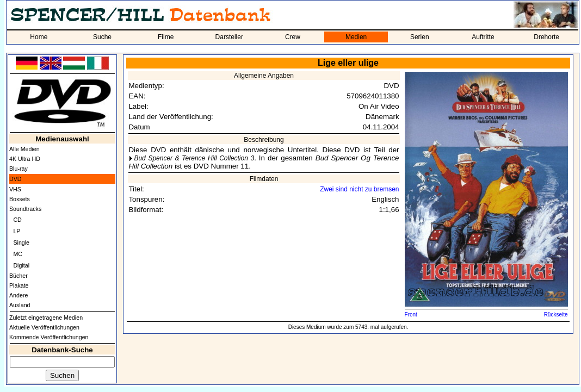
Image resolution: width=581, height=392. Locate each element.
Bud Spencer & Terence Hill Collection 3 (194, 158)
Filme (166, 37)
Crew (293, 37)
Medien (356, 37)
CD (17, 220)
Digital (21, 265)
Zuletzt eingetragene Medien (46, 318)
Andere (18, 295)
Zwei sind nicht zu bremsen (359, 189)
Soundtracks (25, 209)
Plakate (19, 285)
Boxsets (20, 199)
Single (21, 242)
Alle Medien (24, 149)
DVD (16, 179)
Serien (420, 37)
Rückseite (556, 315)
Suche (102, 37)
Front (411, 315)
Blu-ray (18, 169)
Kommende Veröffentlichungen (49, 337)
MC (18, 254)
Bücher (18, 276)
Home (39, 37)
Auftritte (483, 37)
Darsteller (229, 37)
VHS (15, 189)
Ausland (20, 305)
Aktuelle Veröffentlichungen (44, 327)
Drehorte (546, 37)
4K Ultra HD (25, 159)
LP (17, 231)
